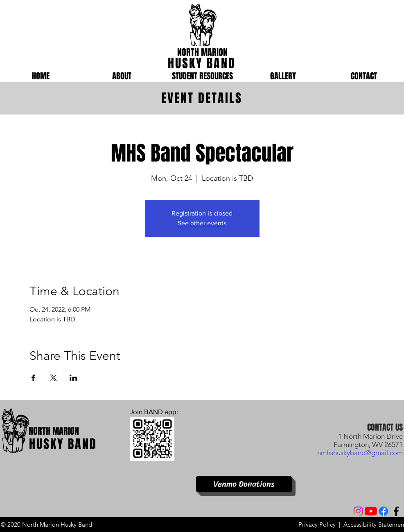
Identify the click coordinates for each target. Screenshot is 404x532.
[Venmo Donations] (244, 484)
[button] (122, 76)
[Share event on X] (53, 378)
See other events (202, 223)
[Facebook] (384, 511)
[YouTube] (371, 511)
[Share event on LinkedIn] (73, 378)
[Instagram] (358, 511)
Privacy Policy (317, 524)
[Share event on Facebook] (33, 378)
